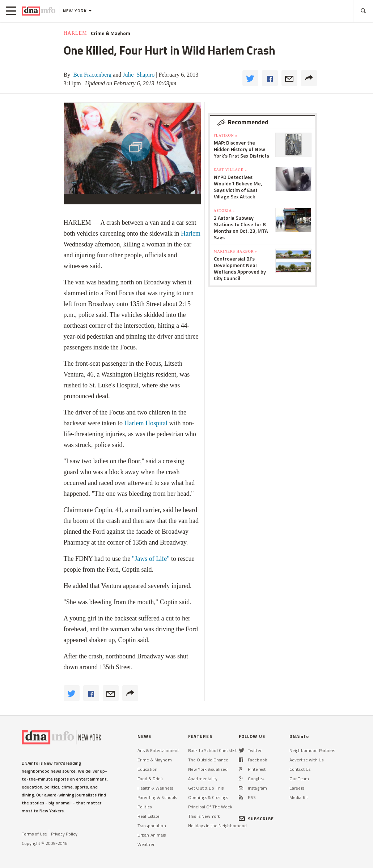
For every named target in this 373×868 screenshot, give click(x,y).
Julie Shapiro (138, 75)
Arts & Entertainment (158, 750)
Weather (146, 844)
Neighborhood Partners (312, 750)
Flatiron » (226, 135)
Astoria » (224, 210)
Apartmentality (203, 779)
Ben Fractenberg (92, 75)
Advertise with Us (306, 760)
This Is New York (204, 816)
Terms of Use (34, 834)
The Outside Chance (208, 760)
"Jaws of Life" (151, 559)
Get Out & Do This (206, 788)
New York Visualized (208, 769)
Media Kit (299, 797)
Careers (297, 788)
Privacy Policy (64, 834)
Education (147, 769)
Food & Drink (150, 779)
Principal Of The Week (210, 807)
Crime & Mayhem (111, 33)
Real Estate (149, 816)
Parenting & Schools (157, 797)
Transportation (152, 826)
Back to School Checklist (212, 750)
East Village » (230, 170)
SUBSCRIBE (256, 819)
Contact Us (300, 769)
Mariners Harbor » (236, 251)
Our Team (299, 779)
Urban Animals (152, 835)
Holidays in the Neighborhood (217, 826)
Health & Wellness (155, 788)
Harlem (75, 33)
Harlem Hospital (146, 423)
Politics (145, 807)
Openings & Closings (208, 797)
